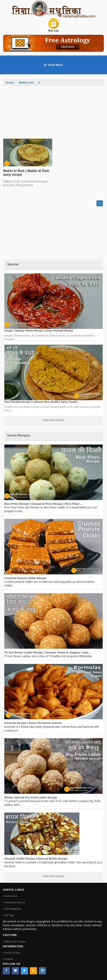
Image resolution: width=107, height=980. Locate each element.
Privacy (9, 959)
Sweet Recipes (19, 435)
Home (10, 82)
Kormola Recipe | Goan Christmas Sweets (33, 723)
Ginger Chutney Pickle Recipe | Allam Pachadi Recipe (39, 331)
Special (13, 264)
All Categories (13, 909)
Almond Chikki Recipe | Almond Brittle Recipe (36, 859)
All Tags (9, 915)
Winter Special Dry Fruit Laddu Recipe (31, 797)
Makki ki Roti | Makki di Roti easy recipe (26, 173)
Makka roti (26, 82)
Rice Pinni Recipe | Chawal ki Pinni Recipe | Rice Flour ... (44, 504)
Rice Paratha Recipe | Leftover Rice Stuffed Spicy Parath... (42, 402)
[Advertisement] (53, 114)
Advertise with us (15, 902)
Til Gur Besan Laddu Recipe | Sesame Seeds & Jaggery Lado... (47, 652)
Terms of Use (12, 953)
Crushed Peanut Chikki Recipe (25, 578)
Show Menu (53, 65)
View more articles (53, 420)
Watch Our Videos (15, 942)
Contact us (11, 896)
